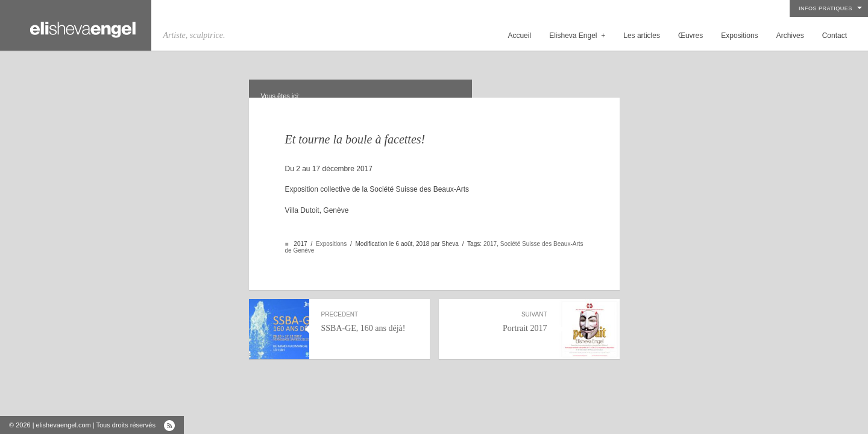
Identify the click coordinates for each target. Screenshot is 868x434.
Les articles (642, 36)
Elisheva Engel (577, 36)
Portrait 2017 (499, 322)
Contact (835, 36)
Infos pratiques (826, 8)
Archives (790, 36)
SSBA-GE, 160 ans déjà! (370, 322)
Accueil (519, 36)
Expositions (739, 36)
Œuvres (690, 36)
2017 (490, 244)
